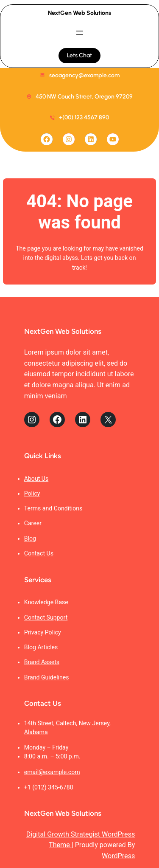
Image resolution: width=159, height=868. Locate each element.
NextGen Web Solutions (79, 13)
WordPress (118, 856)
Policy (32, 493)
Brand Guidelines (47, 677)
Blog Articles (41, 647)
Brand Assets (42, 662)
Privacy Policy (43, 632)
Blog (30, 538)
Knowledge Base (46, 602)
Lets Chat (79, 55)
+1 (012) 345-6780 (49, 787)
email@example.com (52, 772)
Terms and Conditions (53, 508)
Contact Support (46, 617)
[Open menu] (80, 33)
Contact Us (39, 553)
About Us (36, 479)
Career (33, 523)
